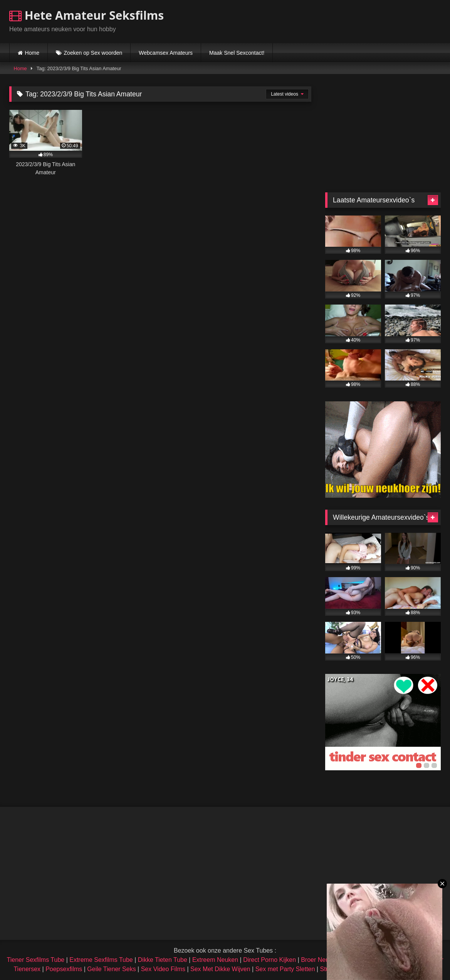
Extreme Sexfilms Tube (101, 960)
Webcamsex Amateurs (166, 53)
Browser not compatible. (351, 20)
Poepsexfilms (64, 969)
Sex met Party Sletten (285, 969)
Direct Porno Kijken (269, 960)
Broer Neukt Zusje (326, 960)
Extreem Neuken (215, 960)
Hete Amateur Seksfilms (86, 15)
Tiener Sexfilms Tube (36, 960)
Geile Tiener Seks (111, 969)
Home (32, 53)
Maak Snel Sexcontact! (237, 53)
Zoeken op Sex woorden (93, 53)
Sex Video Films (163, 969)
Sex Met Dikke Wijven (220, 969)
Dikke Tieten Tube (163, 960)
